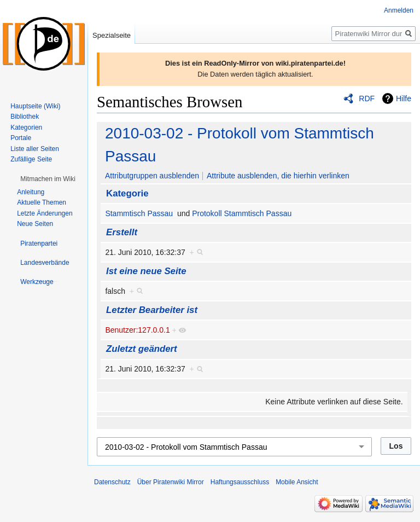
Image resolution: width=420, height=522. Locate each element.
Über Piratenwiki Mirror (171, 482)
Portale (21, 138)
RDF (367, 98)
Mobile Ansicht (297, 482)
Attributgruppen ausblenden (152, 176)
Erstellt (122, 232)
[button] (48, 179)
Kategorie (127, 193)
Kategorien (26, 127)
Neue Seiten (35, 224)
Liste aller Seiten (35, 149)
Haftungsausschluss (240, 482)
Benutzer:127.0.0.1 (137, 330)
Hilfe (404, 98)
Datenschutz (112, 482)
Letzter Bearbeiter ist (152, 310)
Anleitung (31, 192)
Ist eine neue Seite (146, 271)
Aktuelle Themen (42, 202)
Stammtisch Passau (139, 213)
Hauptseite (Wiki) (35, 106)
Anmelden (399, 10)
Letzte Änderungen (45, 213)
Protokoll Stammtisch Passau (242, 213)
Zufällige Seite (31, 159)
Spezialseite (112, 35)
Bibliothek (25, 117)
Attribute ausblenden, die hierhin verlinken (278, 176)
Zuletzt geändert (142, 349)
